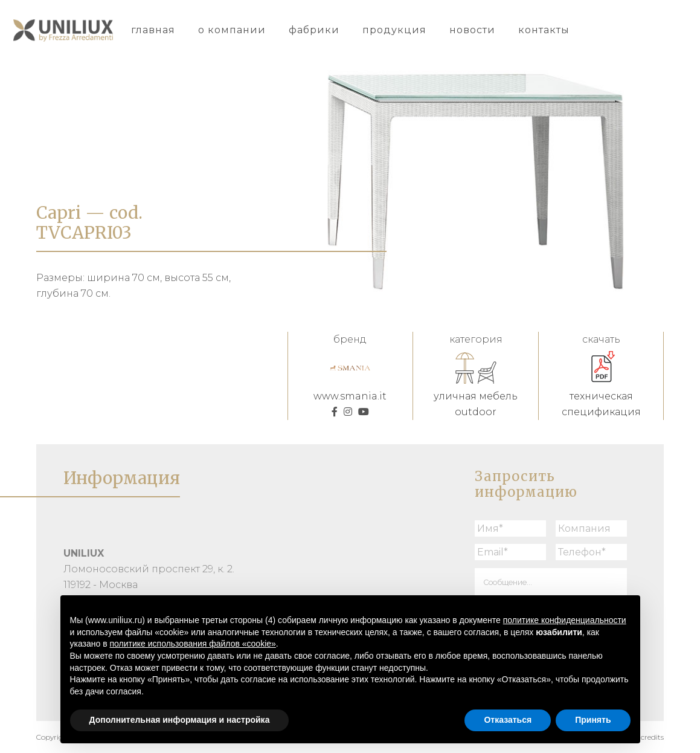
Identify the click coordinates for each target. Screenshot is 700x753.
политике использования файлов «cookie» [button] (193, 644)
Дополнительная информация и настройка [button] (180, 720)
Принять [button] (593, 720)
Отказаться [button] (508, 720)
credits (652, 737)
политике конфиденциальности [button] (565, 620)
